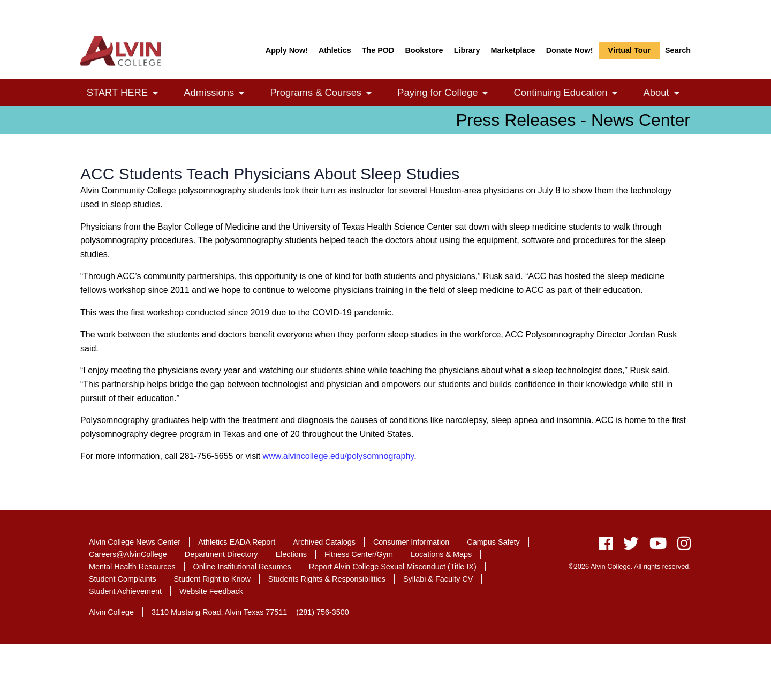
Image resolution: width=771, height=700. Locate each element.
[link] (155, 93)
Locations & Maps (441, 554)
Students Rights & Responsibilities (327, 579)
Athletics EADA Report (237, 542)
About (667, 93)
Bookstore (424, 50)
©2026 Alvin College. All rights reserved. (630, 566)
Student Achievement (125, 591)
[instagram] (681, 546)
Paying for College (448, 93)
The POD (378, 50)
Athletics (335, 50)
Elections (291, 554)
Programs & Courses (326, 93)
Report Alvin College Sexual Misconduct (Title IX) (393, 567)
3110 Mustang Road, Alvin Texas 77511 (219, 612)
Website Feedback (211, 591)
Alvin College (111, 612)
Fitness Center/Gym (359, 554)
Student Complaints (123, 579)
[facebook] (606, 546)
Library (467, 50)
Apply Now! (287, 50)
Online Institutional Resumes (242, 567)
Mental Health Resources (132, 567)
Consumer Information (411, 542)
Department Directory (221, 554)
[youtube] (658, 546)
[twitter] (631, 546)
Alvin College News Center (135, 542)
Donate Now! (570, 50)
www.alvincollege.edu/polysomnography (339, 456)
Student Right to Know (212, 579)
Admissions (220, 93)
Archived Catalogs (324, 542)
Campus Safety (493, 542)
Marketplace (513, 50)
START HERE (128, 93)
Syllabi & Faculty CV (438, 579)
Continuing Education (572, 93)
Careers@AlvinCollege (128, 554)
